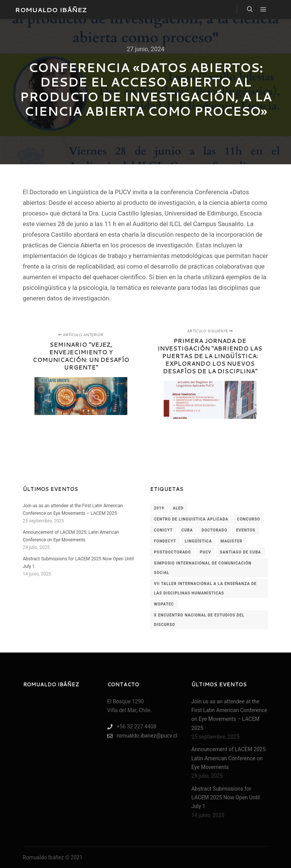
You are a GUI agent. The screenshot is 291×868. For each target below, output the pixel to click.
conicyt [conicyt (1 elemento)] (163, 530)
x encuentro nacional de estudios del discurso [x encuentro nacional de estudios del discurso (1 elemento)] (199, 620)
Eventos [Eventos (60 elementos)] (246, 530)
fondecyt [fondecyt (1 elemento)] (165, 541)
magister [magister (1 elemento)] (232, 541)
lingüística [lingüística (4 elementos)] (198, 541)
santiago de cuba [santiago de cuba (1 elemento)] (240, 552)
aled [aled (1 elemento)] (178, 508)
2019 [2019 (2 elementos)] (159, 508)
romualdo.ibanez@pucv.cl (142, 736)
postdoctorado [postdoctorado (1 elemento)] (172, 552)
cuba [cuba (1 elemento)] (187, 530)
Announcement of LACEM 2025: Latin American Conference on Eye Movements (229, 758)
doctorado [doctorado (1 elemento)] (214, 530)
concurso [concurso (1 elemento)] (249, 519)
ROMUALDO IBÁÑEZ (51, 9)
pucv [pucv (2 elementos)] (205, 552)
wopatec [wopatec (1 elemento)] (164, 604)
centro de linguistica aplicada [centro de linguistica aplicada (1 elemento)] (191, 519)
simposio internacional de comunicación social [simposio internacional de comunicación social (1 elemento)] (203, 568)
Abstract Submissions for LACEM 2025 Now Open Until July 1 (226, 798)
